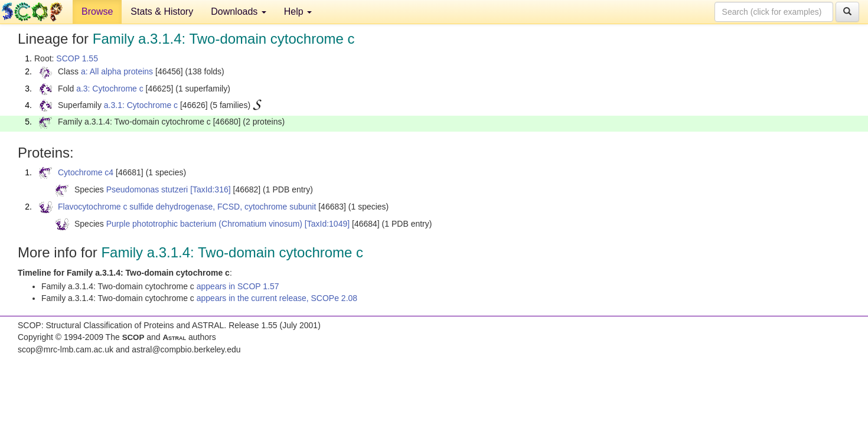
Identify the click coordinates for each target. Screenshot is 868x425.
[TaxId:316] (211, 189)
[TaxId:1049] (327, 224)
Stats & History (162, 12)
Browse (97, 12)
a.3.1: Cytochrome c (141, 105)
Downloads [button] (239, 12)
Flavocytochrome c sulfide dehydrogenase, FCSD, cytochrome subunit (187, 207)
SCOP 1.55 (77, 58)
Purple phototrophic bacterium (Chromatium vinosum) (204, 224)
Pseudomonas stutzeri (147, 189)
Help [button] (298, 12)
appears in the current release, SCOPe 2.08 (277, 298)
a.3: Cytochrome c (110, 89)
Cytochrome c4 (86, 172)
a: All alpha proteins (117, 71)
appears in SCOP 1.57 (238, 286)
